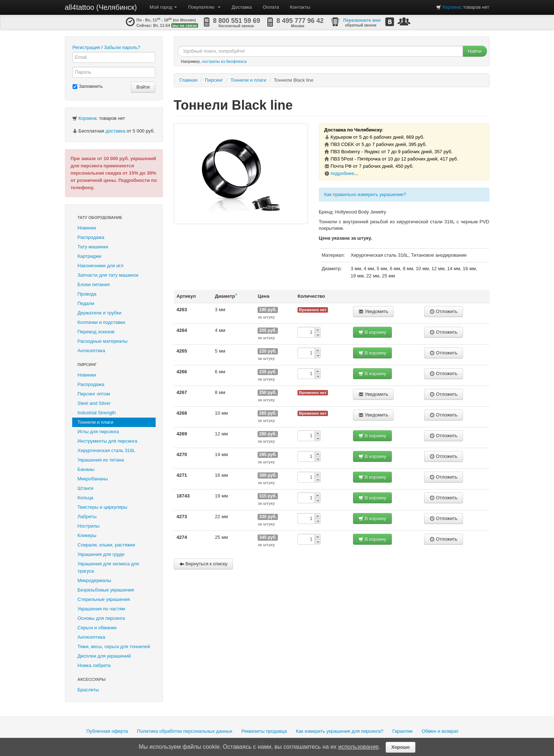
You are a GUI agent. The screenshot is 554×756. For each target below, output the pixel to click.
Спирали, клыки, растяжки (106, 545)
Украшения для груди (101, 554)
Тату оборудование (100, 218)
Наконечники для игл (101, 266)
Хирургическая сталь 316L (106, 450)
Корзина (452, 7)
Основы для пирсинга (101, 618)
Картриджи (90, 256)
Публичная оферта (107, 731)
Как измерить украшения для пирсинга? (340, 731)
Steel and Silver (94, 403)
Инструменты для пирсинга (108, 441)
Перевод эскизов (96, 332)
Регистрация (86, 47)
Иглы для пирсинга (98, 432)
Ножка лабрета (94, 665)
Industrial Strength (97, 413)
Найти (475, 51)
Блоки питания (94, 284)
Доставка (242, 7)
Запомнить (88, 86)
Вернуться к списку (203, 564)
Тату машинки (93, 247)
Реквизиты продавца (264, 731)
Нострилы (89, 526)
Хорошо (400, 747)
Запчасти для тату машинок (108, 275)
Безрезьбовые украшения (106, 590)
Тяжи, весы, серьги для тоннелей (114, 647)
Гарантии (402, 731)
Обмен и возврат (440, 731)
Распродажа (91, 237)
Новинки (87, 228)
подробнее (342, 173)
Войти (143, 87)
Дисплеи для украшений (104, 656)
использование (358, 747)
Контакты (300, 7)
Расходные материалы (103, 341)
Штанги (86, 488)
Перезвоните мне (362, 20)
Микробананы (93, 479)
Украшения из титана (101, 460)
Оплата (271, 7)
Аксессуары (92, 679)
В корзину (372, 332)
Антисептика (91, 351)
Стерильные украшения (104, 599)
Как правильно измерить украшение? (365, 194)
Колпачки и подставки (101, 322)
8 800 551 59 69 (237, 21)
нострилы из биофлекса (224, 61)
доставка (115, 131)
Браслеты (88, 690)
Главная (188, 80)
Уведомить (374, 311)
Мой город (163, 7)
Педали (86, 303)
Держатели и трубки (100, 313)
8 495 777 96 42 (300, 21)
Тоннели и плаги (96, 422)
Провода (87, 294)
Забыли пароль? (122, 47)
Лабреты (87, 517)
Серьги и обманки (97, 628)
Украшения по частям (101, 609)
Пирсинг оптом (94, 394)
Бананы (86, 469)
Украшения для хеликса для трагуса (108, 567)
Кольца (86, 498)
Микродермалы (95, 580)
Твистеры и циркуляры (102, 507)
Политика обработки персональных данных (185, 731)
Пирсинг (87, 365)
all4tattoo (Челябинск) (101, 7)
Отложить (444, 311)
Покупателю (204, 7)
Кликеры (87, 535)
